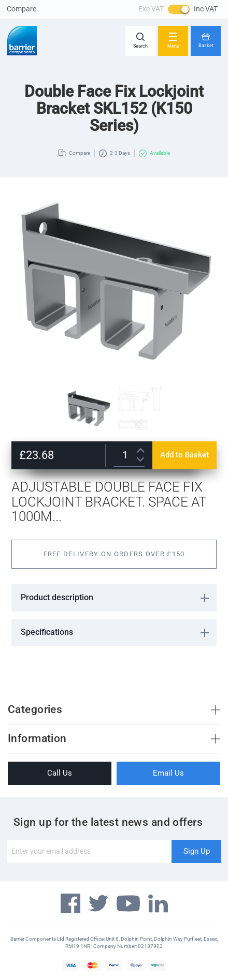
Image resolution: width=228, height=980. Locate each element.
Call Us (60, 773)
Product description (57, 597)
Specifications (47, 632)
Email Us (168, 773)
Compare (22, 9)
